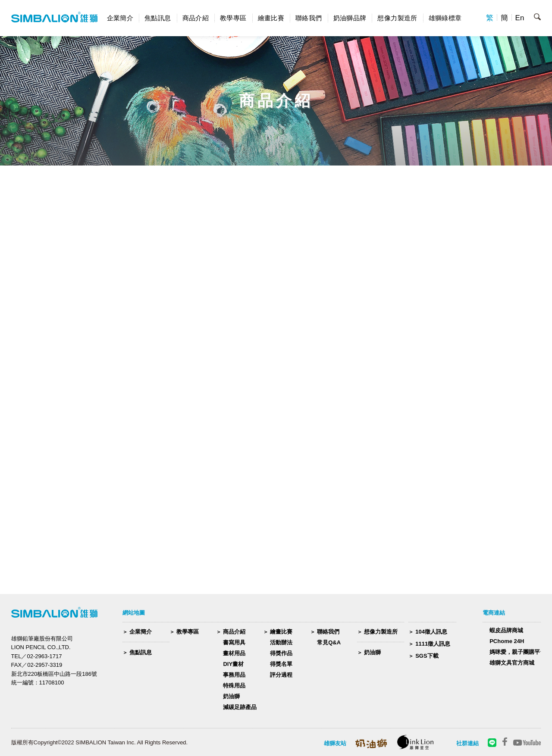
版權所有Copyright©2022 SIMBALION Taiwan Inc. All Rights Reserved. (100, 742)
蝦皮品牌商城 (506, 630)
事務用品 (234, 675)
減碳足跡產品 (240, 707)
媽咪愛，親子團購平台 (517, 652)
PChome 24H (507, 641)
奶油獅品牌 (350, 18)
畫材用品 (234, 653)
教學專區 (233, 18)
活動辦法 (281, 642)
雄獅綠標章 (445, 18)
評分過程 (281, 675)
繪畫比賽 (271, 18)
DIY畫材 (233, 664)
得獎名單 (281, 664)
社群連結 (467, 743)
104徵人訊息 (431, 632)
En (520, 18)
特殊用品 (234, 686)
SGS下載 (427, 656)
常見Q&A (329, 642)
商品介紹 (196, 18)
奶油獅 (231, 696)
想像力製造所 (397, 18)
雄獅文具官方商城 (512, 663)
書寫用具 (234, 642)
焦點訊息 (158, 18)
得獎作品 (281, 653)
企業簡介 (120, 18)
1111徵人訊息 (433, 644)
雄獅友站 (335, 743)
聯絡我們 (309, 18)
